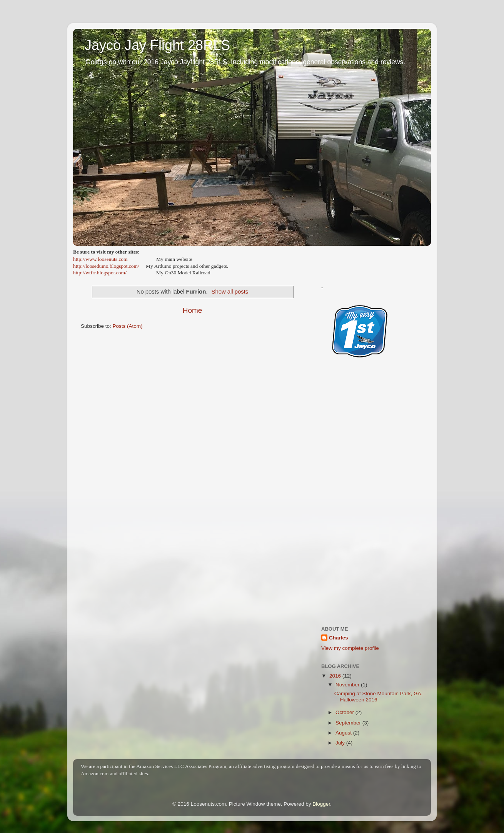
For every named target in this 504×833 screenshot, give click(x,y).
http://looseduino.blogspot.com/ (106, 266)
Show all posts (230, 292)
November (348, 685)
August (344, 733)
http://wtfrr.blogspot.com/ (100, 273)
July (341, 743)
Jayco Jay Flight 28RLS (157, 45)
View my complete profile (350, 648)
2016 (336, 676)
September (349, 723)
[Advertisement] (372, 499)
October (345, 712)
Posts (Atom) (128, 326)
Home (192, 310)
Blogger (321, 804)
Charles (339, 638)
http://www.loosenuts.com (100, 259)
